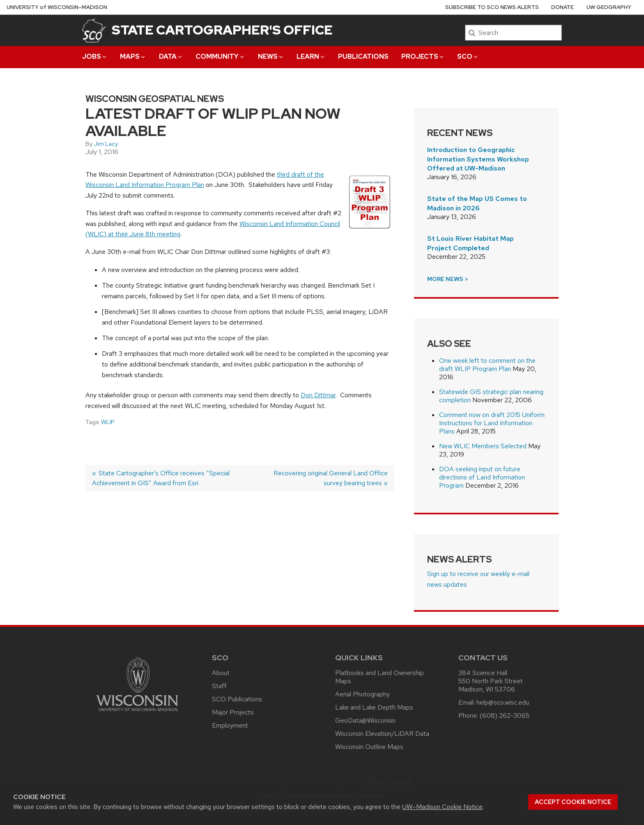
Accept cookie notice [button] (573, 802)
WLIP (108, 422)
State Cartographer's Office (222, 30)
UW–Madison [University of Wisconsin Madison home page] (57, 7)
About (221, 673)
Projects (423, 56)
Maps (133, 56)
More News (448, 279)
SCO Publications (237, 699)
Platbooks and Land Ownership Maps (379, 677)
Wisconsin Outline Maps (369, 747)
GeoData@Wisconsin (365, 720)
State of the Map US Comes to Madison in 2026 (477, 203)
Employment (230, 725)
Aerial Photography (362, 694)
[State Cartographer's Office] (94, 30)
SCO (468, 56)
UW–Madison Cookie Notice (442, 807)
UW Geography (609, 7)
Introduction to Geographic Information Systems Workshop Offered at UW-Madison (478, 159)
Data (171, 56)
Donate (562, 7)
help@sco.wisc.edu (503, 702)
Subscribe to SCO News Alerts (492, 7)
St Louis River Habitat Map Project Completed (470, 243)
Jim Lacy (106, 144)
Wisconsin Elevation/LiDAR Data (382, 734)
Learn (311, 56)
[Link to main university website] (137, 713)
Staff (219, 686)
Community (220, 56)
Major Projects (233, 712)
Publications (363, 56)
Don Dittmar (318, 395)
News (271, 56)
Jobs (95, 56)
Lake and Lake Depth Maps (374, 707)
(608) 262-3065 (505, 716)
